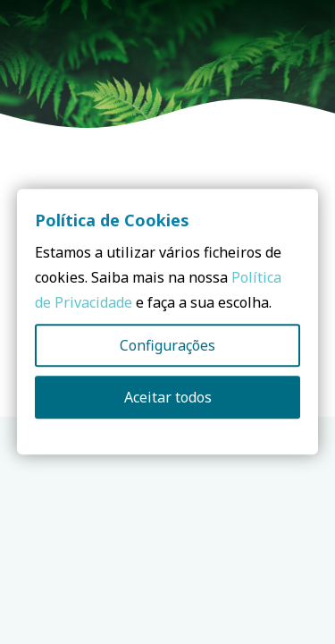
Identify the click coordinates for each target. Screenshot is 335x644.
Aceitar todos (168, 398)
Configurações (167, 346)
